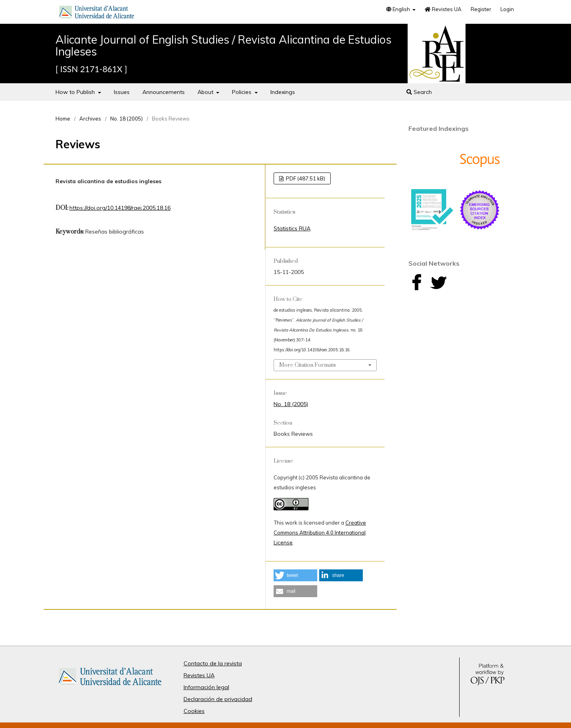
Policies (242, 92)
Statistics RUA (292, 228)
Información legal (206, 687)
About (206, 92)
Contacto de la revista (213, 663)
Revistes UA (443, 9)
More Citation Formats (308, 365)
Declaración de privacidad (218, 699)
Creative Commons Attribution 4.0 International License (320, 533)
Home (63, 119)
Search (419, 92)
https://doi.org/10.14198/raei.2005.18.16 (120, 208)
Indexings (283, 92)
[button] (295, 575)
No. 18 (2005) (126, 119)
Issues (122, 92)
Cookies (194, 711)
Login (507, 9)
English (399, 9)
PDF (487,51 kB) (305, 178)
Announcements (164, 92)
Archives (90, 119)
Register (481, 9)
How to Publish (76, 92)
